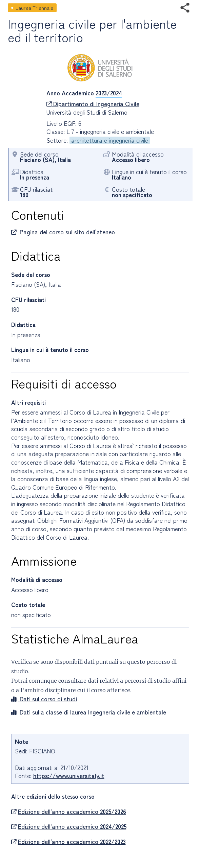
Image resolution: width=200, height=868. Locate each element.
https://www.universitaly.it (69, 776)
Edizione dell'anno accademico (69, 812)
